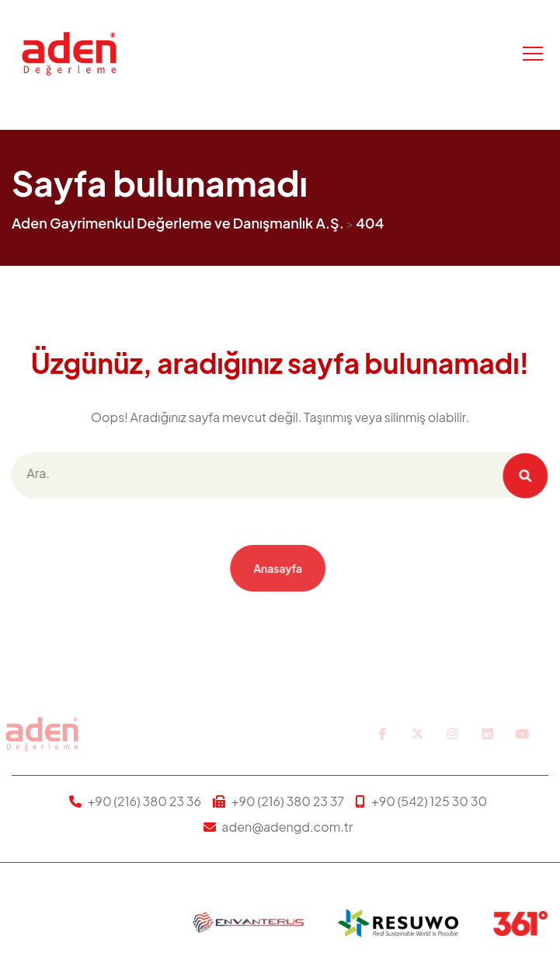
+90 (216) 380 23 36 (144, 801)
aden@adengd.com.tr (287, 827)
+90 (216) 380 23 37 (288, 801)
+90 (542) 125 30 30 (429, 801)
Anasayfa (275, 568)
